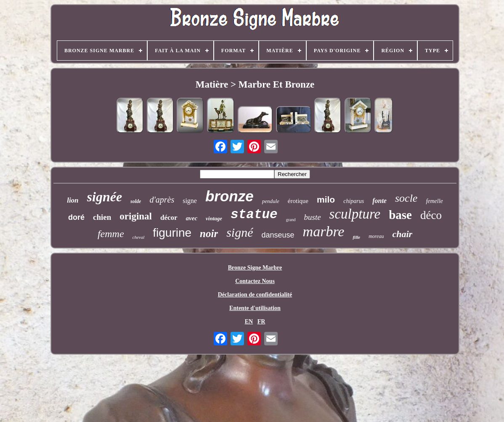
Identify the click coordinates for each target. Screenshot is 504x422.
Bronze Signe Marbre (255, 268)
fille (356, 237)
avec (192, 218)
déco (431, 215)
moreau (376, 236)
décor (169, 218)
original (136, 216)
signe (190, 201)
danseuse (278, 235)
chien (102, 217)
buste (312, 217)
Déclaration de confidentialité (255, 295)
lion (73, 200)
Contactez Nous (255, 281)
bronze (229, 196)
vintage (214, 218)
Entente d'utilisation (255, 308)
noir (209, 234)
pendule (271, 201)
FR (261, 322)
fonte (379, 201)
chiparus (354, 201)
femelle (434, 201)
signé (240, 232)
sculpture (355, 214)
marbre (324, 231)
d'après (162, 200)
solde (136, 201)
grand (291, 220)
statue (254, 215)
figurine (172, 233)
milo (326, 199)
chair (402, 234)
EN (249, 322)
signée (105, 197)
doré (76, 217)
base (400, 215)
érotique (298, 201)
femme (111, 234)
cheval (139, 237)
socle (406, 198)
